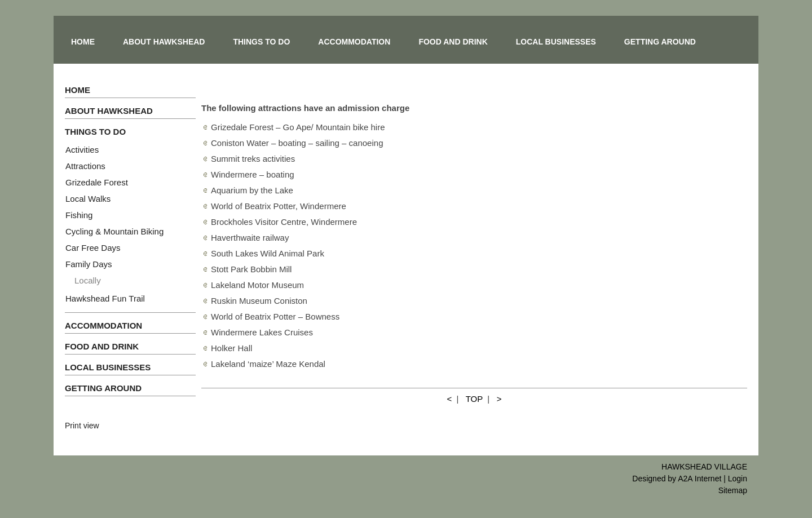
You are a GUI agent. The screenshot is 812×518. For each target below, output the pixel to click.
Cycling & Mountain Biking (114, 231)
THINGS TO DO (261, 42)
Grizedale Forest (97, 182)
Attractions (85, 166)
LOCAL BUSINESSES (556, 42)
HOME (83, 42)
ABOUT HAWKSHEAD (164, 42)
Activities (82, 150)
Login (738, 479)
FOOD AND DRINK (453, 42)
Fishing (79, 215)
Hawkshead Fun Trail (105, 298)
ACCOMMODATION (354, 42)
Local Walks (88, 199)
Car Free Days (93, 248)
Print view (82, 426)
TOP (474, 399)
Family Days (89, 264)
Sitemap (733, 490)
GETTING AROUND (660, 42)
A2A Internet (700, 479)
